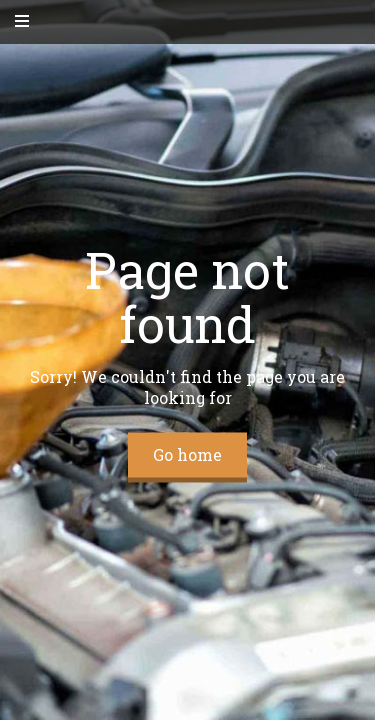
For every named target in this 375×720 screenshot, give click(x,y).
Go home (187, 454)
